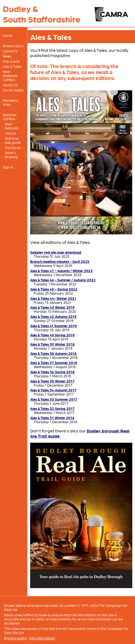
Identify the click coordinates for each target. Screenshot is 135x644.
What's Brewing (11, 155)
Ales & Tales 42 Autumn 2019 (53, 316)
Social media (13, 90)
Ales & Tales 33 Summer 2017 (54, 399)
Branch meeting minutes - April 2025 (60, 261)
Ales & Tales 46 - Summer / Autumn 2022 (63, 280)
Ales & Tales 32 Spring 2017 (52, 408)
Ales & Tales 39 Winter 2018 (52, 344)
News (7, 56)
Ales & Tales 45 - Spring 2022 (54, 289)
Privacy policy (16, 638)
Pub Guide (11, 61)
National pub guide (13, 140)
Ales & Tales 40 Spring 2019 (52, 335)
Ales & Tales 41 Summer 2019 (54, 326)
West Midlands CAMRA (10, 76)
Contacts (10, 51)
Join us (10, 133)
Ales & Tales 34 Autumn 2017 (53, 390)
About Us (10, 85)
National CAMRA (10, 117)
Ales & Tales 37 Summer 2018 (54, 363)
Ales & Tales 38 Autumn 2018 (53, 353)
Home (7, 35)
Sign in (8, 167)
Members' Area (11, 102)
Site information (42, 638)
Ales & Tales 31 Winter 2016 (52, 418)
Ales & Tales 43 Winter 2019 (52, 307)
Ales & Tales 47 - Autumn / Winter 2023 (61, 271)
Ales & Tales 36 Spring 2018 (52, 372)
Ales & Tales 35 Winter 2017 (52, 381)
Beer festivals (12, 126)
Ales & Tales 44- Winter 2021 (53, 298)
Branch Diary (13, 46)
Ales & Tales (12, 66)
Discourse (13, 147)
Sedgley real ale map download (56, 252)
